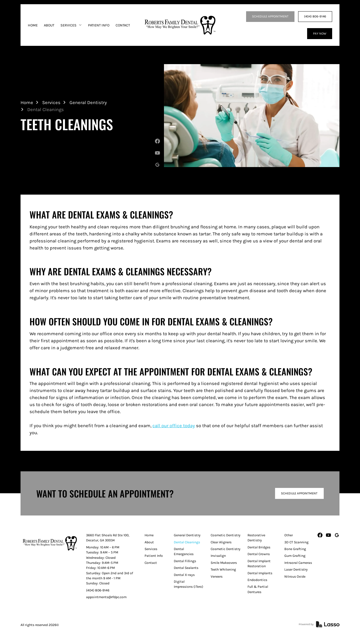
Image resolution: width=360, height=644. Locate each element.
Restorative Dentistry (256, 538)
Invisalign (218, 556)
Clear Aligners (221, 542)
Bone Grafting (295, 549)
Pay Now (320, 33)
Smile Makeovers (224, 563)
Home (27, 103)
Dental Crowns (259, 554)
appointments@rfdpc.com (106, 597)
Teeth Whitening (223, 569)
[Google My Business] (157, 165)
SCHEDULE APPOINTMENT (270, 16)
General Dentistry (88, 103)
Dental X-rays (184, 575)
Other (289, 535)
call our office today (174, 426)
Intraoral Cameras (298, 563)
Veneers (217, 577)
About (149, 542)
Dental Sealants (186, 568)
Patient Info (154, 556)
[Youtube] (157, 153)
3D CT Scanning (296, 542)
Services (51, 103)
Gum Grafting (295, 556)
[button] (71, 25)
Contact (151, 563)
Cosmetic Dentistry (226, 535)
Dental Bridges (259, 547)
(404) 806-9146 (315, 16)
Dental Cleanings (187, 542)
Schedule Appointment (299, 493)
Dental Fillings (185, 561)
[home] (180, 25)
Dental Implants (260, 573)
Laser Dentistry (296, 569)
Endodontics (257, 580)
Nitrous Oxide (295, 577)
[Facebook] (157, 141)
